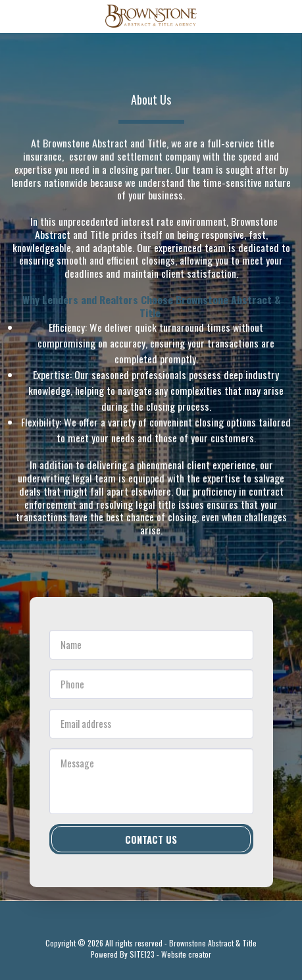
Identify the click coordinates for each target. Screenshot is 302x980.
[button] (14, 16)
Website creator (186, 954)
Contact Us (151, 839)
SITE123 (142, 954)
